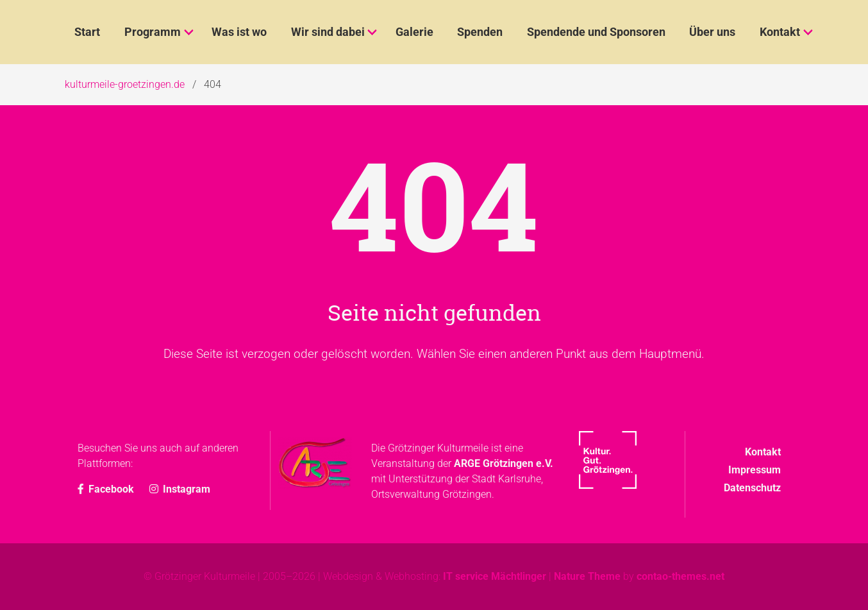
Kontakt (763, 452)
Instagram (180, 489)
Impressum (755, 470)
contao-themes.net (680, 576)
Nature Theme (587, 576)
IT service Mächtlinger (495, 576)
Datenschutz (752, 488)
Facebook (107, 489)
